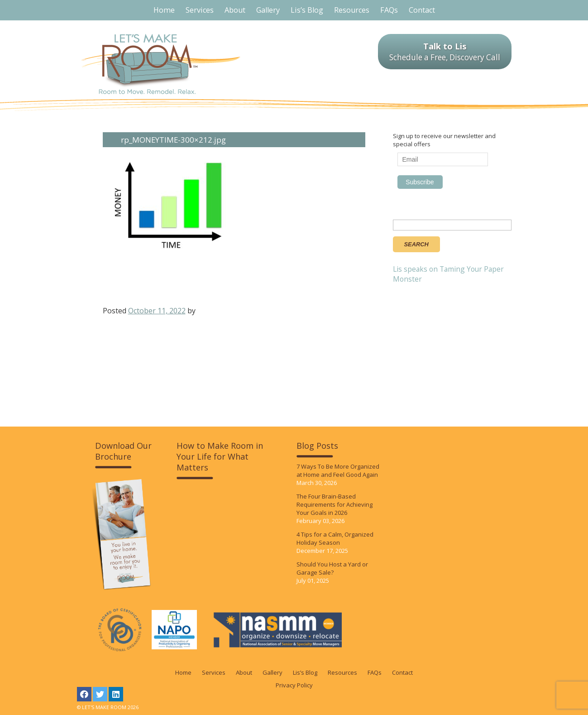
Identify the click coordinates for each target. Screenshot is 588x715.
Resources (342, 672)
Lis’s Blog (305, 672)
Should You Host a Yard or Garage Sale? (332, 568)
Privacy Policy (294, 685)
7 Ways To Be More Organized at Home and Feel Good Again (338, 470)
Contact (402, 672)
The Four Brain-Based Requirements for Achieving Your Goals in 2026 (335, 504)
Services (214, 672)
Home (183, 672)
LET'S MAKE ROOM (161, 64)
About (244, 672)
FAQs (375, 672)
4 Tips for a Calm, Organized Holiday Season (335, 538)
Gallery (272, 672)
